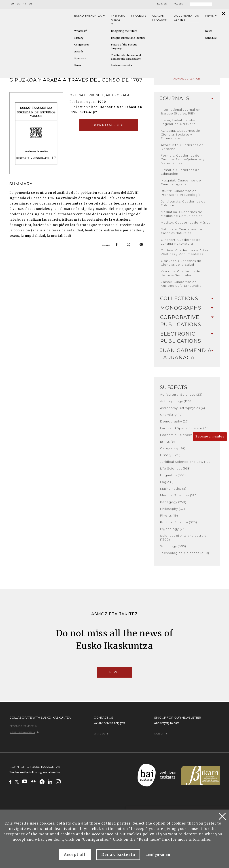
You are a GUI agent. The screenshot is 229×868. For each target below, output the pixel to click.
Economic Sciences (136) (181, 435)
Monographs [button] (187, 308)
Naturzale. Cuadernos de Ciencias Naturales (181, 231)
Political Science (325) (179, 522)
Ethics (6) (168, 442)
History (79, 38)
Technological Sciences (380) (185, 553)
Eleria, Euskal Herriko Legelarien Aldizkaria (178, 122)
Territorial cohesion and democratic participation (126, 57)
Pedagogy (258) (173, 502)
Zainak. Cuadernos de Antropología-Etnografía (181, 284)
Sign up (161, 734)
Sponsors (80, 58)
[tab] (187, 99)
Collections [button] (187, 298)
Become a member (210, 436)
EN (30, 4)
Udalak (160, 18)
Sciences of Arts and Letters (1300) (183, 537)
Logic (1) (167, 482)
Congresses (82, 45)
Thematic (118, 19)
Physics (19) (169, 515)
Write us (101, 734)
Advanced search (187, 79)
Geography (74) (173, 448)
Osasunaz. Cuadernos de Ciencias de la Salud (181, 263)
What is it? (81, 31)
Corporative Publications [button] (187, 321)
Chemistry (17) (172, 415)
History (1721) (170, 455)
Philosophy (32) (173, 509)
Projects (139, 16)
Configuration (158, 855)
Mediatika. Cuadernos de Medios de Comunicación (182, 214)
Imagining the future (124, 31)
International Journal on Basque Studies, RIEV (181, 111)
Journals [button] (187, 98)
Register (161, 4)
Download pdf (108, 125)
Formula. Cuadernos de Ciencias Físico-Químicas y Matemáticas (183, 159)
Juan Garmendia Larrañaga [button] (187, 354)
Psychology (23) (173, 529)
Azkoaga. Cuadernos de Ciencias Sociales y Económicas (181, 134)
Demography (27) (175, 421)
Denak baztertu (118, 855)
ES (18, 4)
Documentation (186, 18)
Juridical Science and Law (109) (186, 462)
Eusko (89, 16)
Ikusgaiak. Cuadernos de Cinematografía (181, 182)
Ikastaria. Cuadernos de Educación (180, 172)
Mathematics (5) (173, 489)
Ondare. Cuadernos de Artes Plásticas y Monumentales (184, 252)
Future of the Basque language (124, 46)
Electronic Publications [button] (187, 337)
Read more (149, 839)
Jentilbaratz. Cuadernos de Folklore (183, 203)
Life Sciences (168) (175, 468)
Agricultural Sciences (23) (181, 394)
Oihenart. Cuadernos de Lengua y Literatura (181, 242)
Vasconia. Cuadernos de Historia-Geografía (181, 273)
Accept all (75, 855)
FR (24, 4)
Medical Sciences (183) (179, 495)
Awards (79, 52)
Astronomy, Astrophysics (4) (183, 408)
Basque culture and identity (128, 38)
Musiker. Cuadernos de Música (186, 222)
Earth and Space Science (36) (185, 428)
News (211, 16)
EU (12, 4)
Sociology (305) (173, 546)
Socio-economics (122, 65)
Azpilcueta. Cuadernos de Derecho (182, 147)
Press (78, 65)
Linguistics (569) (173, 475)
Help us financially (24, 732)
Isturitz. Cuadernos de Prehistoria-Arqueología (181, 193)
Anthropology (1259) (177, 401)
